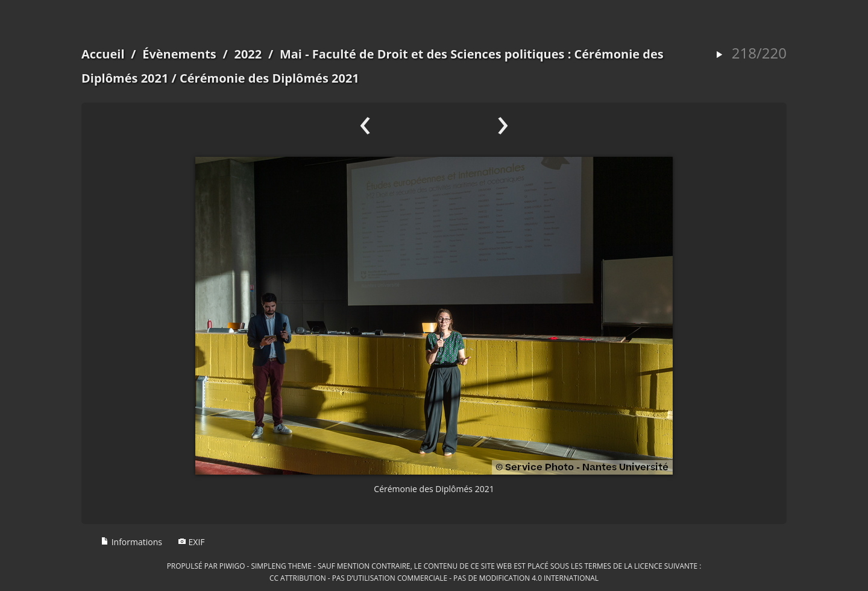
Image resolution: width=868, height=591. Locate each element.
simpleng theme (281, 566)
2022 (248, 54)
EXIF (191, 542)
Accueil (103, 54)
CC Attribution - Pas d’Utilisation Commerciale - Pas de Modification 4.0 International (434, 578)
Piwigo (232, 566)
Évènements (179, 54)
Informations (131, 542)
